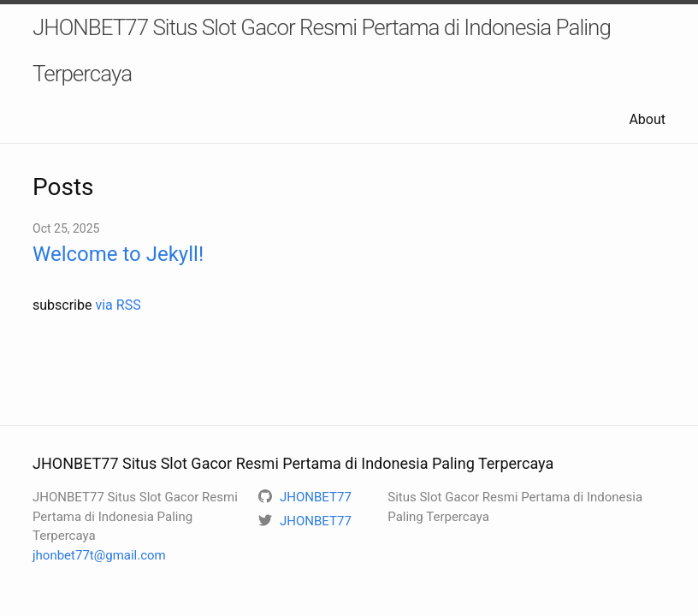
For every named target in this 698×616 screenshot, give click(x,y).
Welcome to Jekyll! (118, 254)
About (647, 119)
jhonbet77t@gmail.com (99, 555)
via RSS (118, 305)
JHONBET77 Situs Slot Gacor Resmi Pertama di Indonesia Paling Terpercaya (322, 50)
